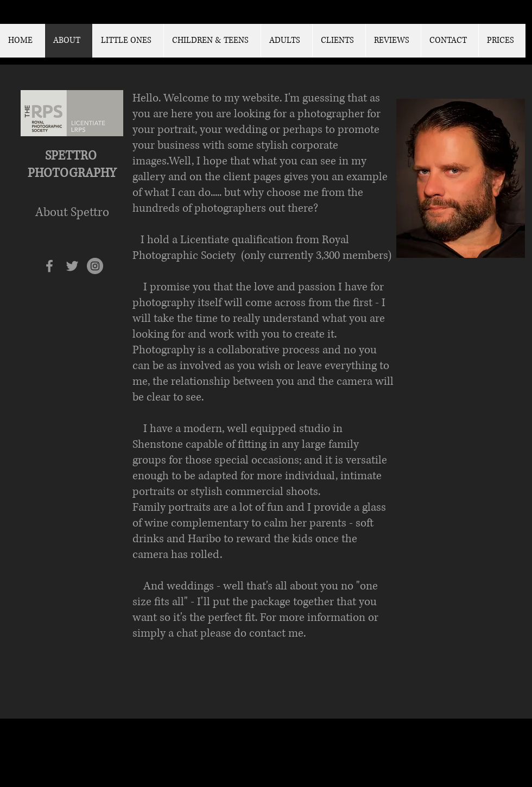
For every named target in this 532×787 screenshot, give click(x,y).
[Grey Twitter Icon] (72, 266)
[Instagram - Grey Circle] (95, 266)
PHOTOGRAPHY (72, 173)
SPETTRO (72, 156)
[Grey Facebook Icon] (49, 266)
